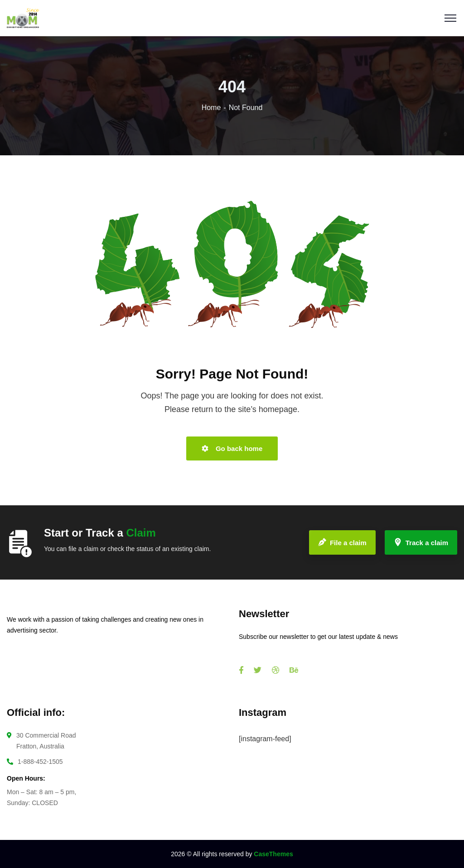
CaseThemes (273, 854)
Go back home (232, 448)
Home (211, 108)
